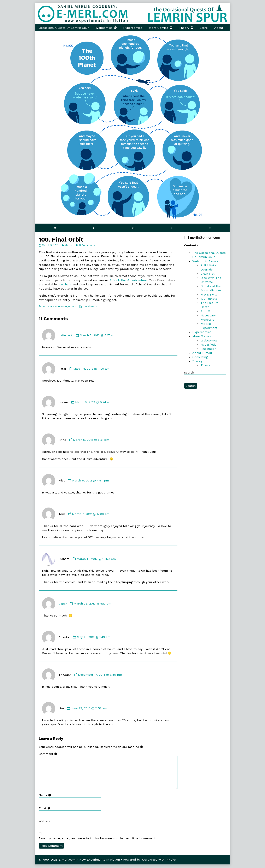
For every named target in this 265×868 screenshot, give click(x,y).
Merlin (69, 245)
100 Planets (50, 306)
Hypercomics (133, 28)
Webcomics (104, 28)
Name (46, 795)
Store (204, 28)
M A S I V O (209, 295)
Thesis (205, 365)
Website (45, 821)
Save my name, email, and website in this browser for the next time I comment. (98, 838)
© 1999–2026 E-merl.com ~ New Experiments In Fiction (79, 860)
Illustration (208, 349)
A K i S (205, 311)
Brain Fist (208, 274)
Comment (49, 754)
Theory (184, 28)
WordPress (149, 860)
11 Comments (87, 245)
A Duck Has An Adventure (128, 280)
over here (65, 284)
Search (189, 372)
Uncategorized (67, 306)
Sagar (63, 603)
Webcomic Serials (205, 261)
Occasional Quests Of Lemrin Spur (64, 28)
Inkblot (171, 860)
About (219, 28)
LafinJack (66, 335)
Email (45, 808)
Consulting (200, 357)
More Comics (158, 28)
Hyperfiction (210, 345)
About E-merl (202, 353)
